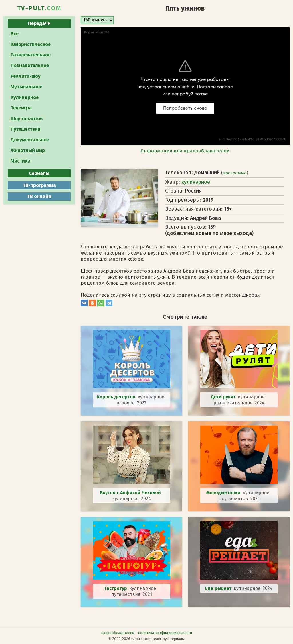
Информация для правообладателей (185, 151)
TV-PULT (39, 8)
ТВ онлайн (39, 196)
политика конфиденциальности (165, 633)
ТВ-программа (39, 185)
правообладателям (118, 633)
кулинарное (196, 182)
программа (235, 173)
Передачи (39, 23)
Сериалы (39, 173)
